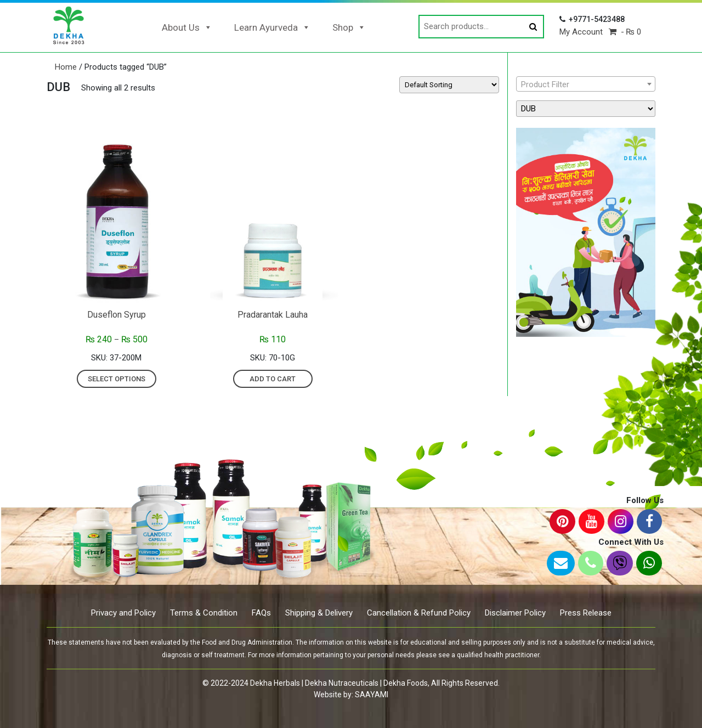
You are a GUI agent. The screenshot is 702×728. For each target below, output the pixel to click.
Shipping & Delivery (319, 613)
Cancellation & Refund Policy (419, 613)
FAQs (261, 613)
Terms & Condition (204, 613)
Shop (349, 27)
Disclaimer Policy (515, 613)
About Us (187, 27)
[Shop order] (449, 85)
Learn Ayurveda (272, 27)
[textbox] (586, 84)
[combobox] (586, 84)
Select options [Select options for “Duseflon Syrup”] (117, 379)
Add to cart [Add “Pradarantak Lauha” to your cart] (273, 379)
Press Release (586, 613)
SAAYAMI (372, 695)
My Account (581, 32)
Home (66, 67)
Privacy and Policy (123, 613)
